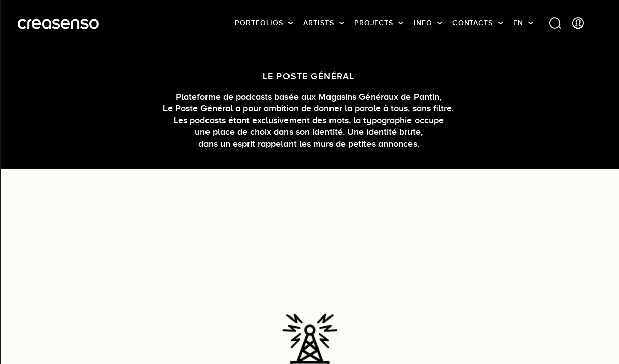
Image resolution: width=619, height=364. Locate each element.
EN (518, 23)
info (423, 23)
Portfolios (259, 23)
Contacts (473, 23)
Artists (318, 23)
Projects (374, 23)
